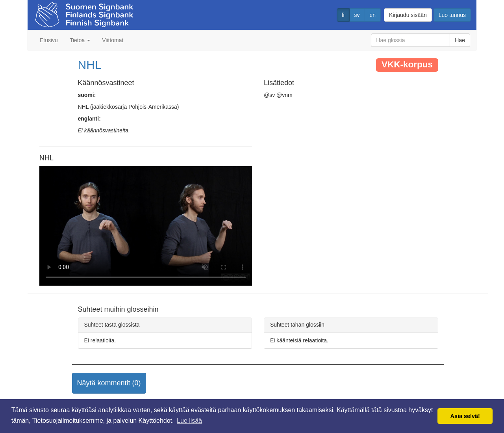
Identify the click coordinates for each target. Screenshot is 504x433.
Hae (460, 40)
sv (357, 15)
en (373, 15)
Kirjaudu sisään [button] (408, 15)
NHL (90, 65)
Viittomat (113, 40)
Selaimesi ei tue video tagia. (146, 226)
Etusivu (49, 40)
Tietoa (80, 40)
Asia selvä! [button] (465, 416)
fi (343, 15)
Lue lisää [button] (189, 421)
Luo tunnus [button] (452, 15)
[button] (109, 383)
